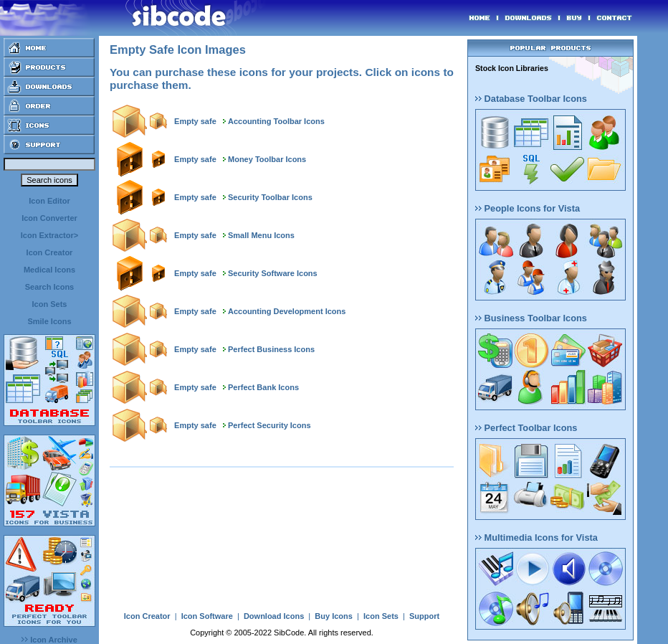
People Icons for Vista (528, 208)
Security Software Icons (273, 273)
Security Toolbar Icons (270, 197)
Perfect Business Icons (271, 349)
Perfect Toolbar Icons (526, 428)
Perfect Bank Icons (263, 387)
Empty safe (195, 121)
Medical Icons (49, 270)
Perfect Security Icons (269, 425)
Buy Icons (334, 616)
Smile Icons (49, 321)
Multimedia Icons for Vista (536, 538)
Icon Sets (50, 304)
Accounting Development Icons (287, 311)
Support (424, 616)
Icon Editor (49, 201)
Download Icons (274, 616)
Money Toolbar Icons (267, 159)
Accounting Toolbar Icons (276, 121)
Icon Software (207, 616)
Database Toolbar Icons (531, 99)
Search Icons (49, 287)
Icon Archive (49, 640)
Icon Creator (50, 252)
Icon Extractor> (49, 235)
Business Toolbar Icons (531, 318)
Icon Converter (49, 218)
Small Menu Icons (261, 235)
